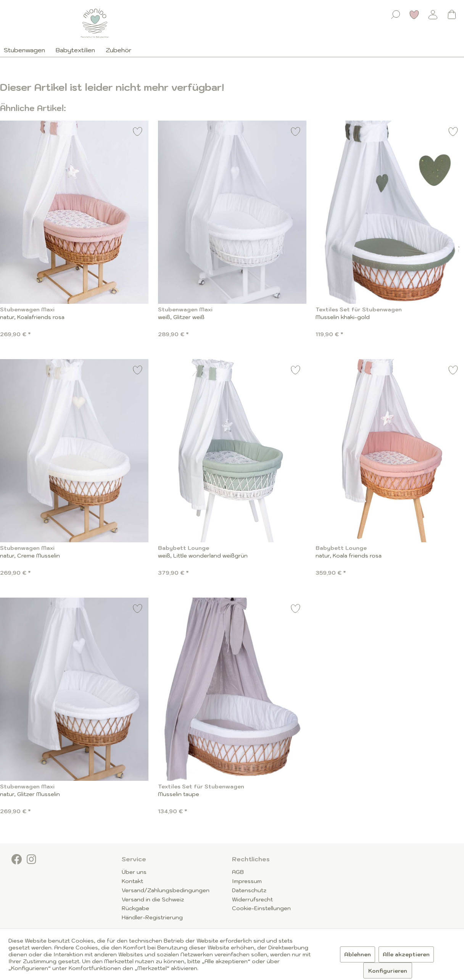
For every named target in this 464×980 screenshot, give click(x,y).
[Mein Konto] (433, 15)
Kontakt (132, 881)
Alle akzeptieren (406, 954)
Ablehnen (358, 954)
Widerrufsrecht (252, 899)
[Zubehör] (119, 50)
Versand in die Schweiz (153, 899)
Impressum (247, 881)
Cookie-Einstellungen (261, 908)
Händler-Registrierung (152, 917)
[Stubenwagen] (27, 50)
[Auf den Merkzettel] (138, 133)
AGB (238, 872)
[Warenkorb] (452, 15)
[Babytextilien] (75, 50)
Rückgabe (135, 908)
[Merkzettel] (414, 15)
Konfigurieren (388, 971)
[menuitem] (396, 13)
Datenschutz (249, 890)
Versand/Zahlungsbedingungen (166, 890)
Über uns (134, 872)
